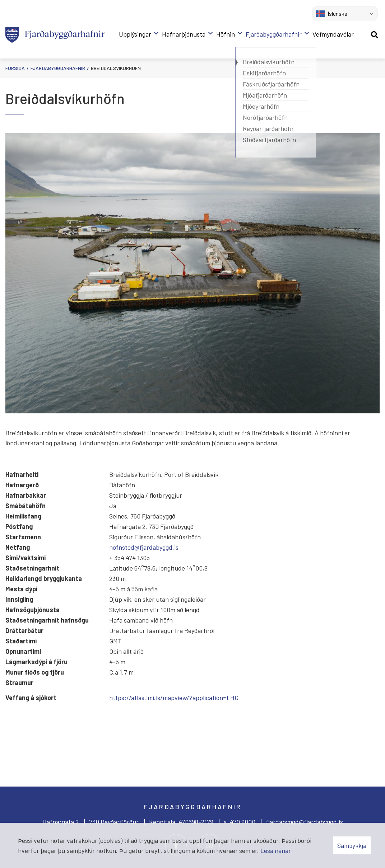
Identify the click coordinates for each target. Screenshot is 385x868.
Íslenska (332, 14)
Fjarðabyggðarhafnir (58, 68)
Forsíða (15, 68)
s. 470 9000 (240, 822)
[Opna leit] (374, 34)
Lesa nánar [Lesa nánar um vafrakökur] (276, 850)
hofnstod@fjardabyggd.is (144, 547)
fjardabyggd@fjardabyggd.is (304, 822)
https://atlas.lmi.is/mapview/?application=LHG (174, 698)
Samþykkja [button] (352, 845)
